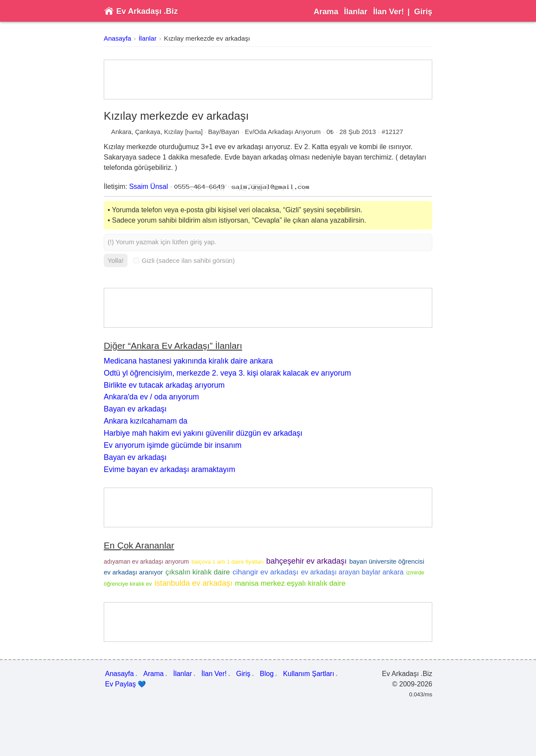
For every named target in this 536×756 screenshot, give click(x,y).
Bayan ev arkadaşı (135, 409)
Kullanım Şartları (309, 674)
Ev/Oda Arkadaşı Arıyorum (283, 132)
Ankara (121, 132)
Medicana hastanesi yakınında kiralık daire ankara (188, 361)
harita (194, 132)
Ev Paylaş (126, 684)
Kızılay (174, 132)
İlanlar (356, 11)
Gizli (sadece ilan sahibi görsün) (184, 260)
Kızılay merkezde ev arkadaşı (207, 38)
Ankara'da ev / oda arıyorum (151, 397)
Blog (267, 674)
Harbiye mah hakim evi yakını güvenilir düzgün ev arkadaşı (203, 433)
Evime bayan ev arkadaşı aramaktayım (169, 469)
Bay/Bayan (223, 132)
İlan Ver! (389, 11)
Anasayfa (117, 38)
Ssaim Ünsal (149, 187)
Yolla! (116, 260)
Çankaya (148, 132)
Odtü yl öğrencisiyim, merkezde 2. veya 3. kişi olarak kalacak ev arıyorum (227, 373)
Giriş (423, 11)
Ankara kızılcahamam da (146, 421)
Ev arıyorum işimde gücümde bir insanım (173, 445)
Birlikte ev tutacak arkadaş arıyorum (164, 385)
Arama (326, 11)
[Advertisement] (268, 80)
